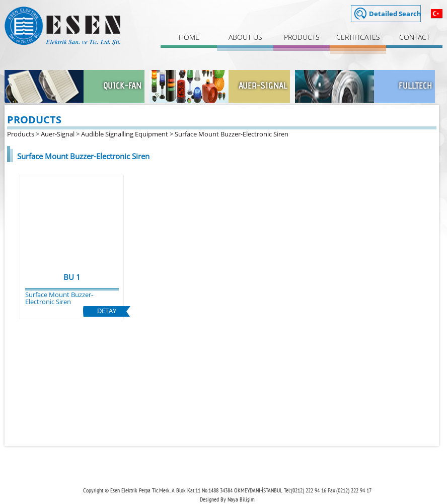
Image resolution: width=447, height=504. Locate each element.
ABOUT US (245, 37)
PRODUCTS (302, 37)
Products (21, 134)
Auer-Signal (58, 134)
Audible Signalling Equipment (125, 134)
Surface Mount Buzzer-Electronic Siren (232, 134)
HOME (189, 37)
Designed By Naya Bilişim (227, 499)
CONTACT (415, 37)
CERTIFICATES (358, 37)
